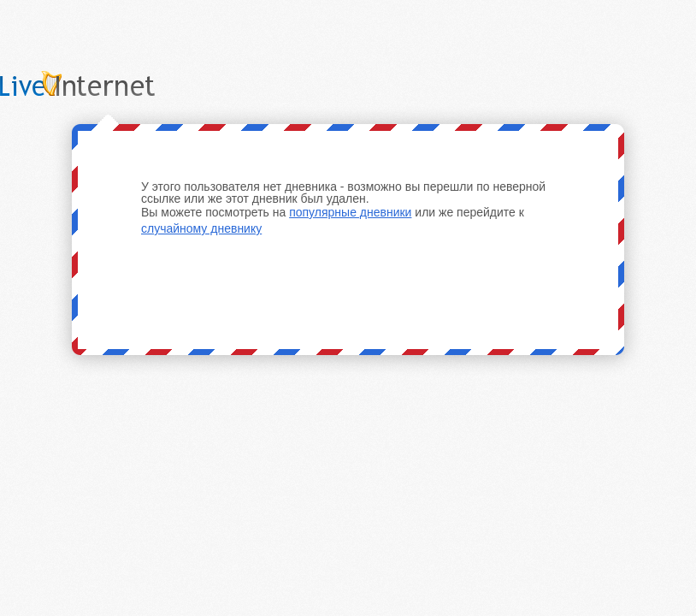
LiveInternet (98, 83)
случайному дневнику (201, 228)
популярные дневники (350, 212)
